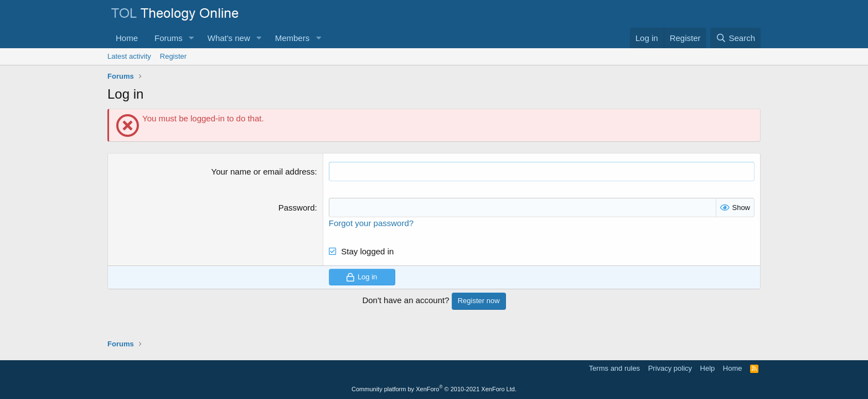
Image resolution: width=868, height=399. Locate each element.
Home (127, 38)
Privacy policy (670, 368)
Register (173, 56)
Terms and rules (614, 368)
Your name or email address (263, 172)
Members (293, 38)
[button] (192, 38)
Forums (169, 38)
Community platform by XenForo (434, 389)
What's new (229, 38)
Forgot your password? (371, 223)
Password (297, 208)
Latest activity (129, 56)
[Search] (735, 38)
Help (708, 368)
